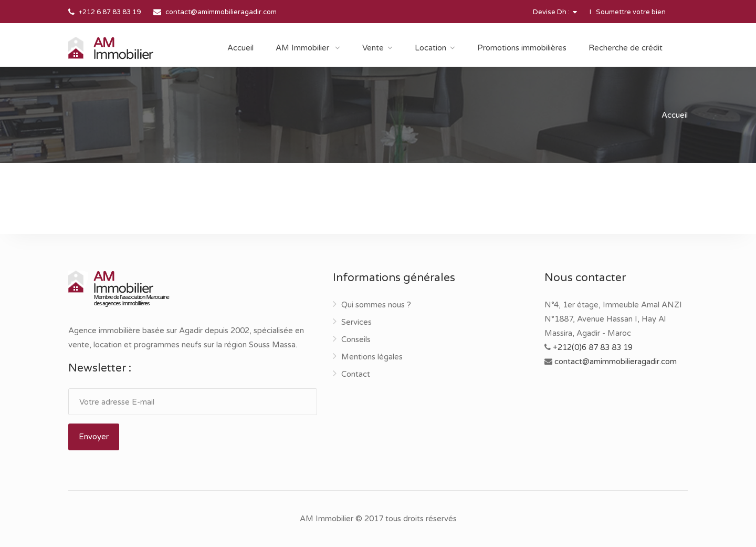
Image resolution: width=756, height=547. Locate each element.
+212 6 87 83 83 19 (110, 12)
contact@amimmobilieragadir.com (221, 12)
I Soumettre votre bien (628, 12)
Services (356, 322)
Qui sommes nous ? (376, 305)
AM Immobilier (303, 48)
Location (430, 48)
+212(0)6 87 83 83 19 (593, 347)
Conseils (356, 339)
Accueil (240, 48)
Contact (356, 374)
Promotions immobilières (522, 48)
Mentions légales (372, 357)
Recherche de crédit (626, 48)
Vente (373, 48)
